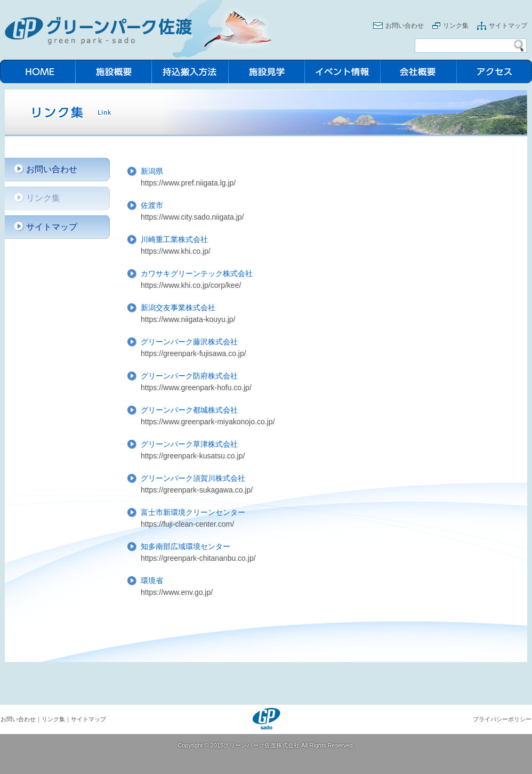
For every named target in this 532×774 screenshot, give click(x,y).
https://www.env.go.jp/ (177, 592)
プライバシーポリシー (502, 719)
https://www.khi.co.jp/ (176, 251)
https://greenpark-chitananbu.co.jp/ (198, 558)
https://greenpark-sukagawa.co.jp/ (197, 490)
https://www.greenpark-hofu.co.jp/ (196, 388)
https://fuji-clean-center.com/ (187, 524)
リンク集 (456, 26)
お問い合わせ (405, 26)
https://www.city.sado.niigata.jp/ (192, 217)
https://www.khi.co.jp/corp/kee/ (191, 285)
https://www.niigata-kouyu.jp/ (188, 319)
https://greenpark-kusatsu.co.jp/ (193, 456)
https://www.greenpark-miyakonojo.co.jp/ (208, 422)
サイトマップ (508, 26)
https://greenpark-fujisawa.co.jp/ (194, 353)
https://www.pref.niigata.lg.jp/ (188, 183)
